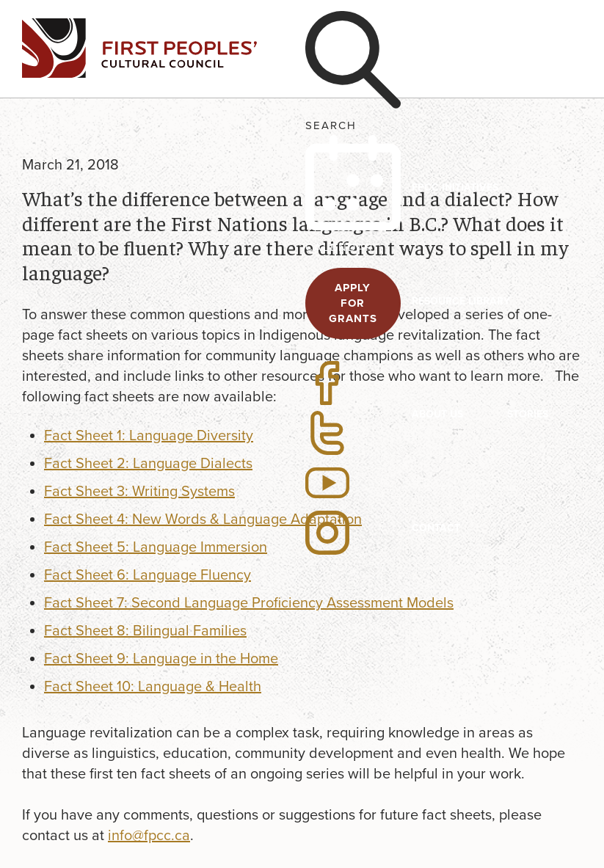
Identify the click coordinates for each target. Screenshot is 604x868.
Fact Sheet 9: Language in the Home (161, 659)
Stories (528, 414)
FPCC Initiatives (455, 187)
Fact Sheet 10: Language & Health (153, 687)
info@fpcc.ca (149, 836)
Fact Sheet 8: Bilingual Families (145, 631)
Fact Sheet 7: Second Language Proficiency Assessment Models (249, 603)
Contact (436, 528)
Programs (440, 70)
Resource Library (461, 301)
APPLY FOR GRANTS (353, 303)
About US (437, 414)
